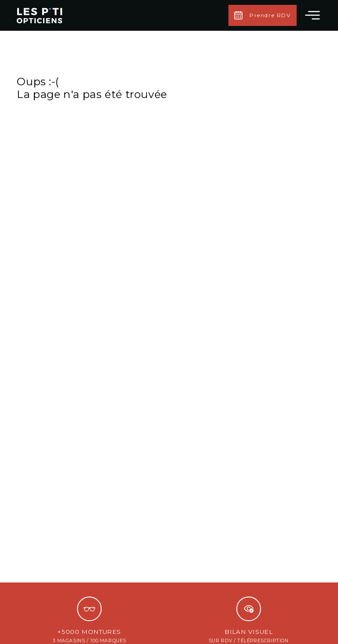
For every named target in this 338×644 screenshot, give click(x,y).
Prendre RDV (263, 15)
